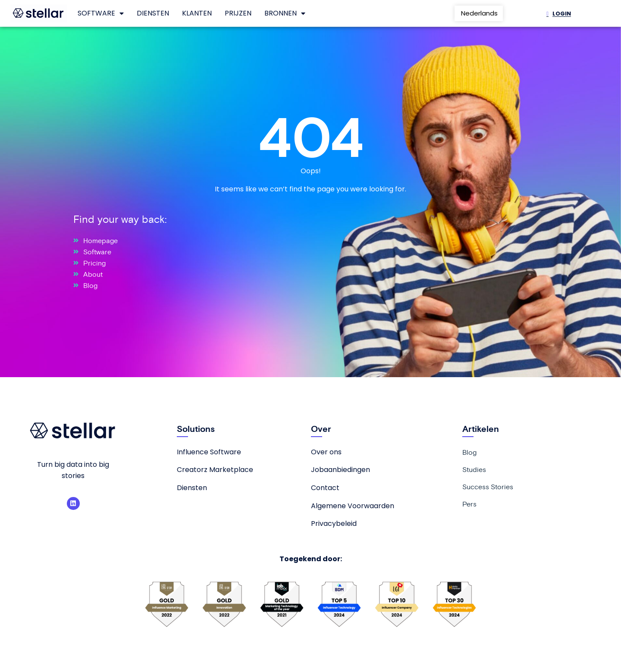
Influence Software (209, 452)
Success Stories (488, 487)
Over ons (326, 452)
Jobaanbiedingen (340, 470)
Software (101, 13)
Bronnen (285, 13)
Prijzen (238, 13)
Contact (325, 488)
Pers (469, 504)
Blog (469, 452)
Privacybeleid (334, 524)
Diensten (153, 13)
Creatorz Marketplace (215, 470)
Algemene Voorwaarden (353, 506)
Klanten (197, 13)
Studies (474, 469)
